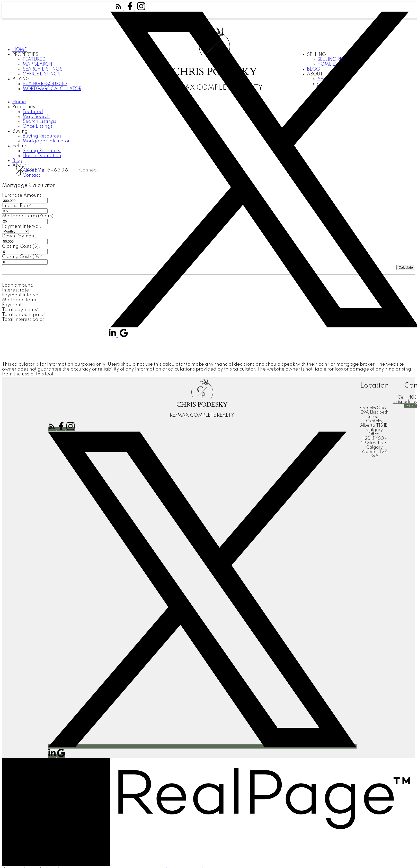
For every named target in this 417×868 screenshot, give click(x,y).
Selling (20, 146)
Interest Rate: (17, 206)
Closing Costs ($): (21, 246)
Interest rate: (16, 290)
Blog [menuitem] (17, 161)
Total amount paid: (24, 315)
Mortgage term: (20, 300)
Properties (25, 55)
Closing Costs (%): (22, 257)
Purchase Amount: (22, 195)
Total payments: (20, 310)
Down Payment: (20, 236)
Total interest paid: (23, 320)
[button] (119, 9)
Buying (21, 79)
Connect (88, 170)
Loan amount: (18, 285)
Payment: (13, 305)
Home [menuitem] (20, 50)
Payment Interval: (22, 226)
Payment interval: (22, 295)
